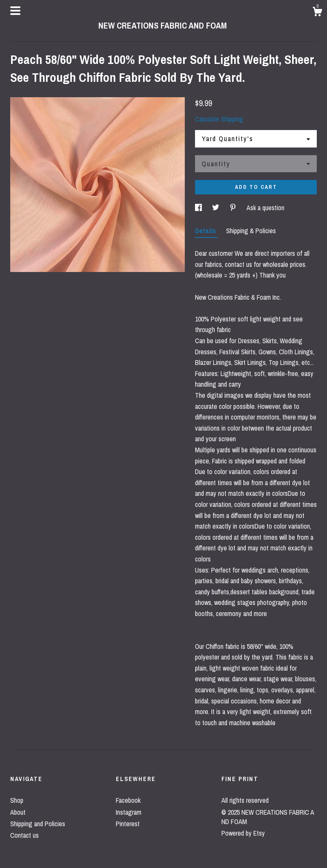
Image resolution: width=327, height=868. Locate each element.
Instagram (129, 812)
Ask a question (265, 208)
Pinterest (128, 824)
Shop (17, 800)
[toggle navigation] (15, 11)
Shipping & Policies (251, 231)
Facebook (128, 800)
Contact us (24, 835)
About (18, 812)
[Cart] (317, 13)
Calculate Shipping (219, 119)
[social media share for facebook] (199, 208)
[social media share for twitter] (217, 208)
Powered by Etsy (243, 833)
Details (206, 231)
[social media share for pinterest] (234, 208)
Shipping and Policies (38, 824)
